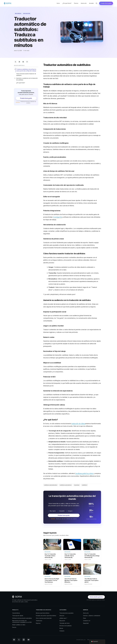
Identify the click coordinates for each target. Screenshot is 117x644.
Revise (61, 628)
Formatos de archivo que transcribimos (46, 616)
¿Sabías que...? (63, 618)
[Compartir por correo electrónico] (27, 62)
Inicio (58, 3)
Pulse (85, 618)
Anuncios (62, 616)
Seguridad (86, 623)
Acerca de (84, 3)
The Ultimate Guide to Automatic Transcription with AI (91, 580)
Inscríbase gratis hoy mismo (84, 473)
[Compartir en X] (15, 62)
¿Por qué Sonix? (67, 3)
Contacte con (87, 621)
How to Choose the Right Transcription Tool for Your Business (52, 580)
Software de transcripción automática (22, 618)
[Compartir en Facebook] (23, 62)
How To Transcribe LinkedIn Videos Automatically (70, 556)
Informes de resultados (66, 626)
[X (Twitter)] (19, 640)
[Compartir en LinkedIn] (19, 62)
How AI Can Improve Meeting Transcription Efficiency (71, 580)
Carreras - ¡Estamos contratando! (92, 616)
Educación (27, 14)
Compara (62, 631)
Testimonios (39, 621)
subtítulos (85, 485)
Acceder (91, 3)
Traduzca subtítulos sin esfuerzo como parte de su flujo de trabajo (26, 70)
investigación (57, 217)
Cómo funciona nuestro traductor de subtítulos (26, 75)
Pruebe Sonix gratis (106, 3)
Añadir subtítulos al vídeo (19, 625)
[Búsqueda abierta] (96, 3)
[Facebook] (14, 640)
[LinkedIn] (24, 640)
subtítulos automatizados (51, 485)
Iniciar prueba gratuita (96, 597)
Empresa (38, 623)
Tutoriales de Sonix (65, 623)
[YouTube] (29, 640)
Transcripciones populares (67, 613)
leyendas (77, 485)
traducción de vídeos (78, 424)
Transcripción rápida (18, 616)
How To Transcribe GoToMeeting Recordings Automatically (92, 556)
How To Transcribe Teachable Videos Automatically (50, 556)
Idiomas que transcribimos (43, 613)
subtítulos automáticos (66, 485)
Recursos (18, 14)
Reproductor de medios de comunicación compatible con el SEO (22, 621)
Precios (76, 3)
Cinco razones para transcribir (44, 618)
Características (16, 613)
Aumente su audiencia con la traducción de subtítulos (27, 79)
